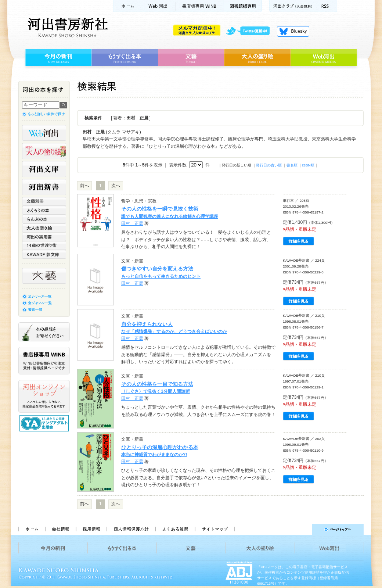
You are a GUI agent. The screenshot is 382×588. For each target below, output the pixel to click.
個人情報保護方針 (131, 529)
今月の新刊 (57, 58)
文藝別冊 (44, 201)
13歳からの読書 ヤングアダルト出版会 (45, 423)
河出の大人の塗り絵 (44, 151)
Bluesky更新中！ (293, 31)
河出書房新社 (67, 28)
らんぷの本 (44, 219)
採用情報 (91, 529)
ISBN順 (308, 165)
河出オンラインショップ (44, 397)
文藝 (191, 58)
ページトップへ (302, 529)
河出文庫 (44, 169)
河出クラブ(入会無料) (292, 6)
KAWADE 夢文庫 (44, 254)
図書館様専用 (243, 6)
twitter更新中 (250, 31)
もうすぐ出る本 (125, 58)
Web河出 (158, 6)
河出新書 (44, 187)
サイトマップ (215, 529)
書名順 (292, 165)
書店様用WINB (200, 6)
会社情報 (60, 529)
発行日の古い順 (269, 165)
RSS (326, 6)
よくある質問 (175, 529)
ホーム (127, 6)
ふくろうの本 (44, 210)
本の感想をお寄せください (44, 332)
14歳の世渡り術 (44, 245)
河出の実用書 (44, 237)
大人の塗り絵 (257, 58)
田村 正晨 (132, 223)
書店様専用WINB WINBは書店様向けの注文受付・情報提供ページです (44, 361)
